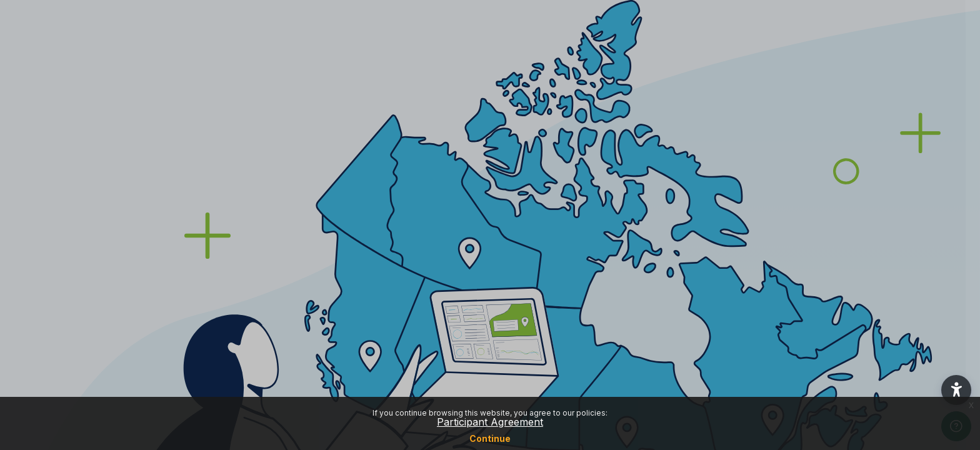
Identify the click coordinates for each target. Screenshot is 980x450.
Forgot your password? (916, 284)
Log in (848, 320)
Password (758, 226)
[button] (956, 390)
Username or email (778, 165)
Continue (490, 438)
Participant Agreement (490, 422)
